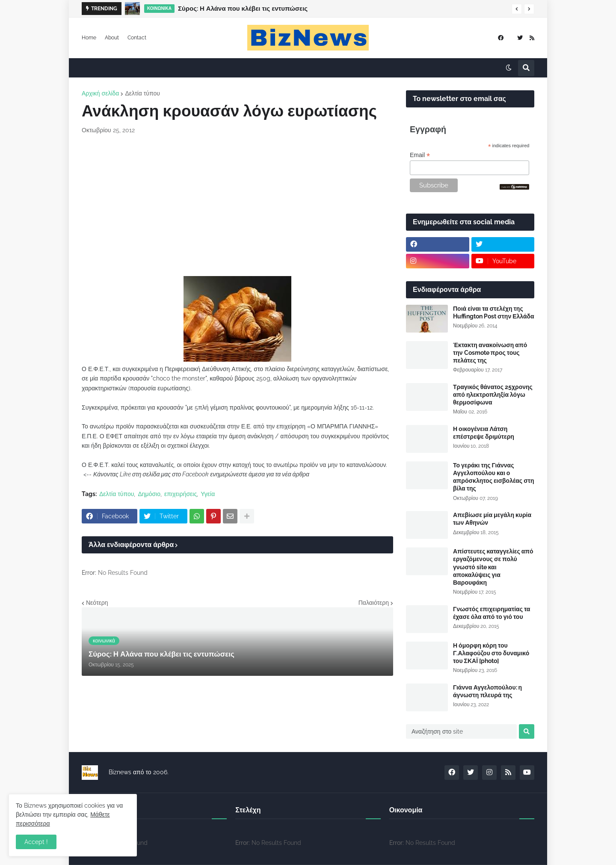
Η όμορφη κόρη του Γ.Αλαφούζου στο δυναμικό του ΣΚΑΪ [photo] (491, 653)
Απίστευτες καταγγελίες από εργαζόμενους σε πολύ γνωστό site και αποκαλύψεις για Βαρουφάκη (493, 567)
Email (420, 155)
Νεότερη (97, 603)
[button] (517, 9)
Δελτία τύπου (142, 93)
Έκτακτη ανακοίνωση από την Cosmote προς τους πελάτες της (490, 353)
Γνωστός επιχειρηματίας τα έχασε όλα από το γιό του (492, 613)
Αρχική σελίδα (100, 93)
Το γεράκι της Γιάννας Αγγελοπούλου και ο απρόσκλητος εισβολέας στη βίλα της (494, 477)
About (112, 38)
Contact (137, 38)
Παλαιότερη (374, 603)
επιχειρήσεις (181, 494)
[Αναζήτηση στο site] (461, 731)
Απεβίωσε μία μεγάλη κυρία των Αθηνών (492, 519)
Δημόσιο (149, 494)
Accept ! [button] (36, 842)
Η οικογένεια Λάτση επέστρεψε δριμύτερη (484, 433)
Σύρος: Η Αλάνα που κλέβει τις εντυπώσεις (243, 9)
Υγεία (208, 494)
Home (89, 38)
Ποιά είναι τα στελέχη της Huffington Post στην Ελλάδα (494, 312)
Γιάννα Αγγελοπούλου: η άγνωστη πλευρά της (487, 691)
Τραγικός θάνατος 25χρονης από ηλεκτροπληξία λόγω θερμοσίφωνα (493, 395)
